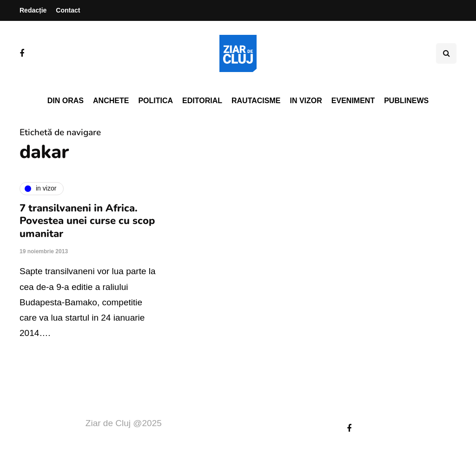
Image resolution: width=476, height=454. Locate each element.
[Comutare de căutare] (446, 53)
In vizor (306, 101)
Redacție (33, 10)
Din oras (66, 101)
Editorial (202, 101)
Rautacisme (256, 101)
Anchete (111, 101)
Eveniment (353, 101)
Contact (68, 10)
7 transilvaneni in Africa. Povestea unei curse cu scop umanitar (87, 221)
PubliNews (406, 101)
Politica (155, 101)
